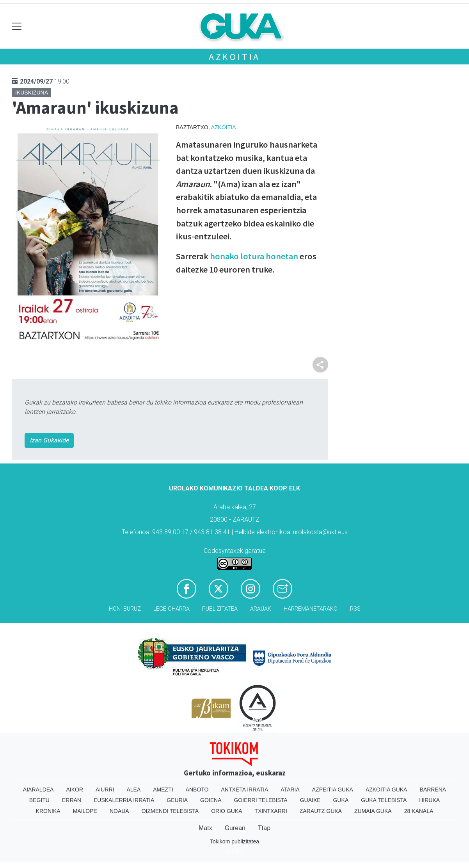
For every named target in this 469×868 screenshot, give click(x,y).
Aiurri (105, 790)
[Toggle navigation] (17, 26)
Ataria (290, 790)
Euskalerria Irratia (124, 800)
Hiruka (429, 800)
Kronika (48, 811)
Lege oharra (171, 609)
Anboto (197, 790)
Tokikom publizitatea (234, 841)
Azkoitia (234, 57)
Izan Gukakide (49, 440)
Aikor (75, 790)
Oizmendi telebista (170, 811)
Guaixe (310, 800)
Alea (133, 790)
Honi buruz (125, 609)
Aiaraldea (38, 790)
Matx (205, 828)
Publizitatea (220, 609)
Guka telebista (384, 800)
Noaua (119, 811)
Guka (341, 800)
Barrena (433, 790)
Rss (355, 609)
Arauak (261, 609)
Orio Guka (227, 811)
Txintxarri (271, 811)
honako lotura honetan (254, 256)
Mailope (85, 811)
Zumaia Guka (373, 811)
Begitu (39, 800)
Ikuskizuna (32, 93)
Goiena (211, 800)
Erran (72, 800)
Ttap (264, 828)
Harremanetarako (311, 609)
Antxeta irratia (245, 790)
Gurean (235, 828)
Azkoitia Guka (386, 790)
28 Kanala (419, 811)
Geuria (177, 800)
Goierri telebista (260, 800)
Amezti (163, 790)
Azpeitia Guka (333, 790)
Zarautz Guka (321, 811)
